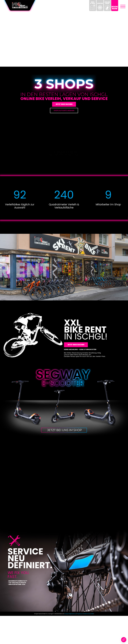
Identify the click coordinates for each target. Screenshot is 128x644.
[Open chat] (124, 640)
